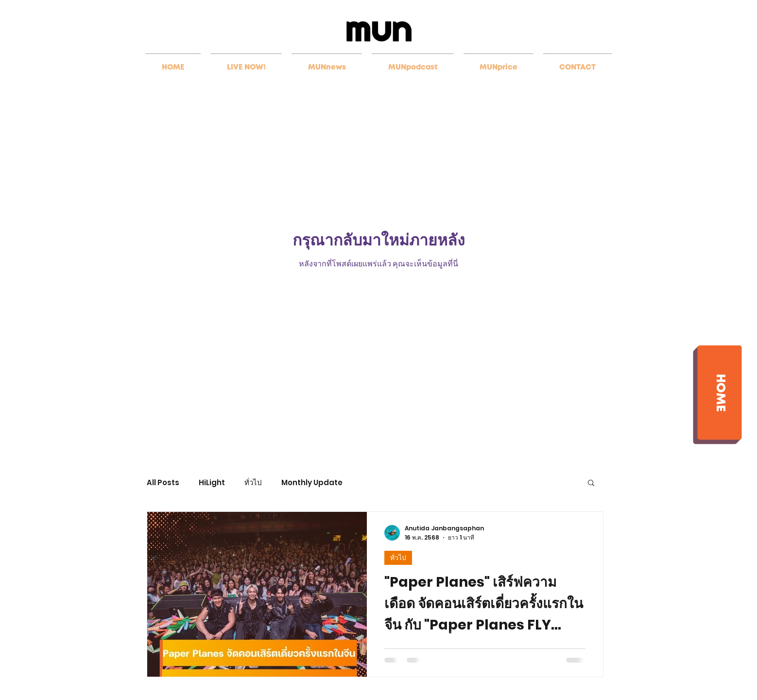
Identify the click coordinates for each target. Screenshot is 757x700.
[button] (591, 483)
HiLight (212, 482)
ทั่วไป (253, 482)
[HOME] (719, 392)
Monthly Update (312, 482)
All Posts (163, 482)
